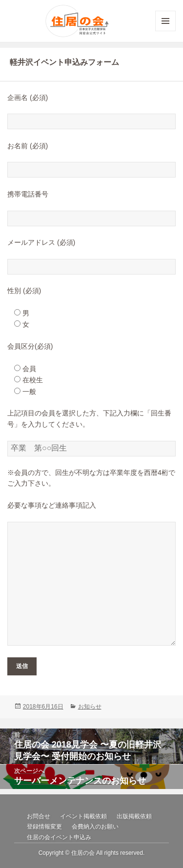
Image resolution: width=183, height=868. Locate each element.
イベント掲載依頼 (83, 816)
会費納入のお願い (95, 827)
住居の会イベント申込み (59, 837)
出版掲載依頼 (134, 816)
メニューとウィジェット (165, 31)
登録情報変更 (44, 827)
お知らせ (90, 707)
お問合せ (39, 816)
